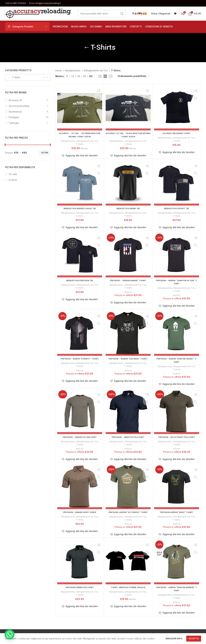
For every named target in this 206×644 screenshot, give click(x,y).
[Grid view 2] (100, 76)
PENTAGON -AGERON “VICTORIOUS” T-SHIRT (128, 512)
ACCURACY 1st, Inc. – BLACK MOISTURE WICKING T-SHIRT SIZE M (128, 135)
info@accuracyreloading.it (48, 3)
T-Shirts (80, 144)
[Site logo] (38, 13)
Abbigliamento (73, 70)
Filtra (45, 153)
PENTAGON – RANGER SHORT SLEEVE (80, 512)
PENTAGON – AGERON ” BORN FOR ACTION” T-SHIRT (177, 282)
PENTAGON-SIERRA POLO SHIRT (80, 587)
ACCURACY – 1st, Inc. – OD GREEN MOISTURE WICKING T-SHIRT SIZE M (80, 135)
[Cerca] (102, 14)
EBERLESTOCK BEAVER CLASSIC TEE (80, 208)
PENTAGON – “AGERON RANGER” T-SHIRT (128, 280)
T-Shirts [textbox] (14, 77)
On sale (13, 174)
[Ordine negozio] (134, 76)
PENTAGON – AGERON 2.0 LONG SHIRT (80, 437)
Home (59, 70)
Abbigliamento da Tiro (96, 70)
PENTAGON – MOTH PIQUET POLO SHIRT (177, 437)
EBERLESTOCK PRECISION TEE (80, 280)
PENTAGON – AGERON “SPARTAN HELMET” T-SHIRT (177, 360)
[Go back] (87, 48)
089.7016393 (19, 3)
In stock (13, 180)
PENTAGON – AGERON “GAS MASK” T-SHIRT (128, 359)
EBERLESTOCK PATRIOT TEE (177, 208)
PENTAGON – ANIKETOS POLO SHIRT (128, 437)
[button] (80, 156)
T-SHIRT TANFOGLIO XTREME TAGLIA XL (128, 587)
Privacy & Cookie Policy (84, 634)
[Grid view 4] (111, 76)
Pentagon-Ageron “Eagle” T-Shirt (177, 512)
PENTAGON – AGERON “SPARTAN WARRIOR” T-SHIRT (177, 589)
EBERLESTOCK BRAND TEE (128, 208)
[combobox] (28, 77)
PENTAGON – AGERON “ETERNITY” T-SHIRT (80, 359)
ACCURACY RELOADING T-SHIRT (177, 133)
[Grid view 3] (105, 76)
